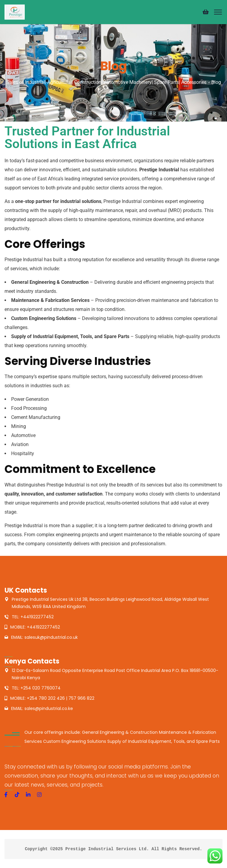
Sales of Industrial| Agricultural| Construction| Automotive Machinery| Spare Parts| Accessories (106, 82)
